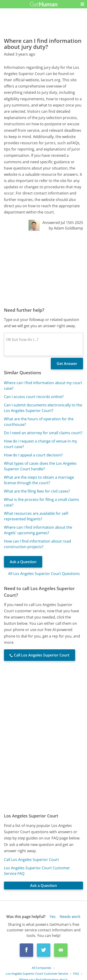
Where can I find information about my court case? (43, 386)
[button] (82, 4)
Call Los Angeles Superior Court (31, 860)
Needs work (70, 917)
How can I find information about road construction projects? (37, 544)
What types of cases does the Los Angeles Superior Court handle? (40, 466)
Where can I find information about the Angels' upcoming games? (38, 530)
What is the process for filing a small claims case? (42, 502)
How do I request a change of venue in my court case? (40, 444)
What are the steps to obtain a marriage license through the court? (39, 480)
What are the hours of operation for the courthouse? (39, 422)
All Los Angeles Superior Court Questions (44, 574)
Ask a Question (23, 562)
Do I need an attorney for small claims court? (43, 433)
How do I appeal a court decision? (33, 455)
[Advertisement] (43, 269)
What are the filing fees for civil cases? (37, 491)
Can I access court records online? (34, 397)
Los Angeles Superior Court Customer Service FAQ (37, 871)
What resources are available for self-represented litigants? (36, 516)
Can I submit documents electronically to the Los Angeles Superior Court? (43, 408)
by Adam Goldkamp (66, 228)
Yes (53, 917)
